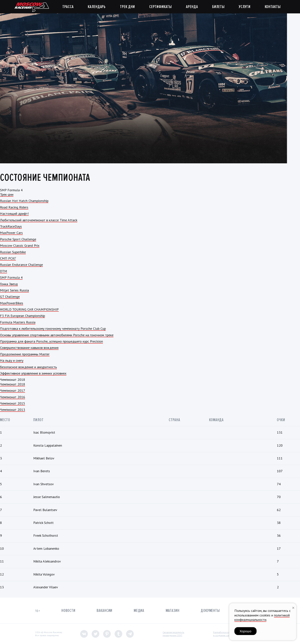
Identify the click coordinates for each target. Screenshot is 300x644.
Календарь (97, 7)
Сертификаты (161, 7)
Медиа (139, 611)
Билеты (218, 7)
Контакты (273, 7)
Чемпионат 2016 (13, 397)
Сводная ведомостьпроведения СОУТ (173, 634)
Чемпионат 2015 (13, 403)
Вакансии (104, 611)
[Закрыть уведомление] (293, 607)
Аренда (192, 7)
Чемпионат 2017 (13, 390)
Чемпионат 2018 (13, 384)
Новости (68, 611)
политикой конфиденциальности (262, 617)
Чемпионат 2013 (13, 410)
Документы (210, 611)
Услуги (245, 7)
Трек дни (127, 7)
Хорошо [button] (245, 631)
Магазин (173, 611)
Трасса (68, 7)
